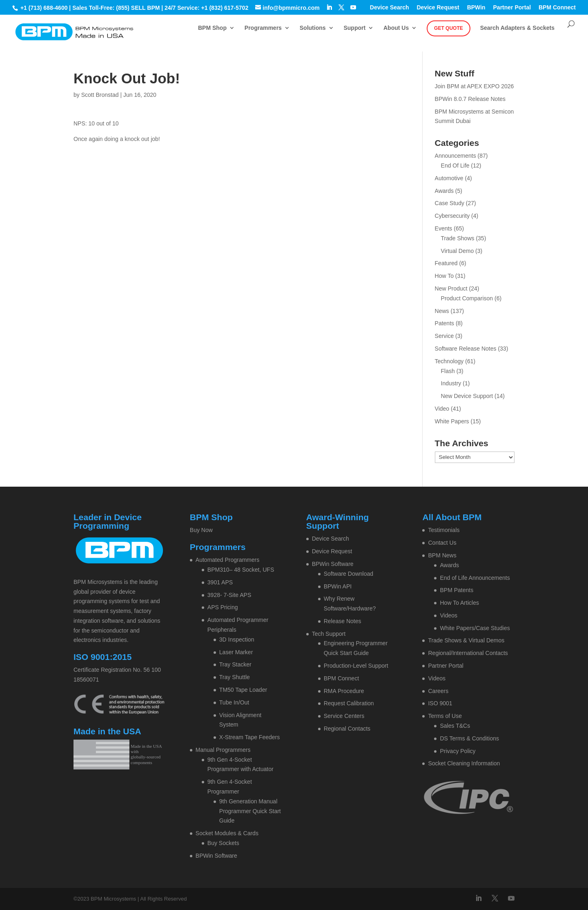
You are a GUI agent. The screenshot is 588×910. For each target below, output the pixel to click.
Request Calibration (349, 703)
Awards (444, 191)
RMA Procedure (344, 691)
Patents (444, 323)
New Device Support (467, 396)
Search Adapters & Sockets (517, 28)
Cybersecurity (452, 216)
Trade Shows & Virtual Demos (466, 640)
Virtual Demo (458, 251)
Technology (449, 361)
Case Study (450, 203)
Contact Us (442, 543)
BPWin (476, 8)
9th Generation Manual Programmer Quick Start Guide (250, 811)
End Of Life (455, 165)
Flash (448, 371)
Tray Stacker (235, 664)
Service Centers (344, 716)
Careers (438, 691)
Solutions (313, 28)
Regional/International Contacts (468, 653)
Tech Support (329, 634)
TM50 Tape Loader (243, 690)
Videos (449, 615)
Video (442, 409)
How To (444, 276)
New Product (451, 288)
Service (444, 336)
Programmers (263, 28)
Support (354, 28)
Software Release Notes (466, 349)
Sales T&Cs (455, 726)
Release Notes (343, 621)
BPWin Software (216, 856)
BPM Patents (457, 590)
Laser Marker (236, 652)
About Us (396, 28)
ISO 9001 (440, 703)
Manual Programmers (223, 750)
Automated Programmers (227, 560)
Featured (446, 263)
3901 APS (220, 582)
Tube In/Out (234, 702)
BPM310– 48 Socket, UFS (241, 570)
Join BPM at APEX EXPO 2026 (474, 86)
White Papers (452, 421)
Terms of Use (445, 716)
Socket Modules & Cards (227, 833)
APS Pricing (223, 607)
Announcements (455, 156)
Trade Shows (458, 238)
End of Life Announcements (475, 578)
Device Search (390, 8)
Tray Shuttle (235, 677)
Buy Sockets (223, 843)
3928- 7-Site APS (229, 595)
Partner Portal (512, 8)
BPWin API (338, 586)
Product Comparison (467, 298)
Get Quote (449, 28)
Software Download (349, 574)
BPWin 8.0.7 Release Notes (470, 99)
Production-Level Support (356, 666)
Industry (451, 383)
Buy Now (201, 530)
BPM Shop (212, 28)
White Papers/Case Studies (475, 628)
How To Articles (459, 603)
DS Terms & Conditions (469, 738)
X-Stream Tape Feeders (249, 737)
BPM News (442, 555)
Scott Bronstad (100, 95)
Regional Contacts (347, 729)
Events (444, 228)
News (442, 311)
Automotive (449, 178)
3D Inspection (237, 639)
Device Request (438, 8)
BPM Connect (557, 8)
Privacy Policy (458, 751)
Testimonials (444, 530)
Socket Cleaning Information (464, 763)
